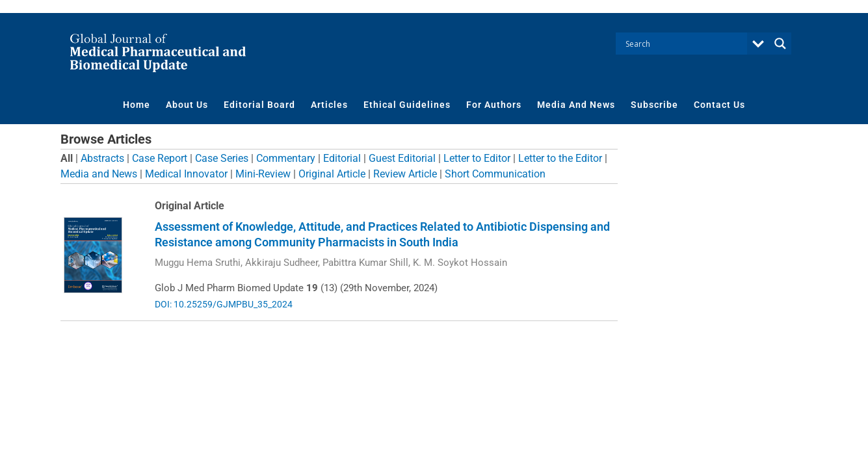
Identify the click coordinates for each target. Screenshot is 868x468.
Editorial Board (259, 105)
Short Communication (495, 174)
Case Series (222, 158)
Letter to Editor (477, 158)
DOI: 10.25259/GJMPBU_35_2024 (224, 304)
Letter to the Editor (560, 158)
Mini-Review (263, 174)
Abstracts (102, 158)
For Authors (494, 105)
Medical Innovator (186, 174)
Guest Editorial (402, 158)
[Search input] (685, 44)
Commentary (286, 158)
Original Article (332, 174)
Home (137, 105)
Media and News (99, 174)
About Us (187, 105)
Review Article (405, 174)
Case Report (160, 158)
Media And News (576, 105)
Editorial (342, 158)
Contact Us (719, 105)
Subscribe (654, 105)
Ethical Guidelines (407, 105)
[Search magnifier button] (780, 44)
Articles (329, 105)
